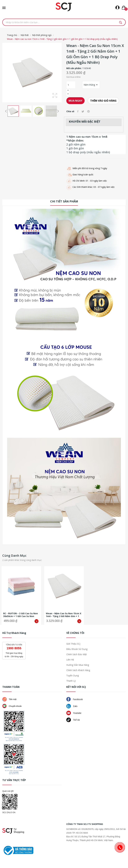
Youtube (74, 713)
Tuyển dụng (73, 675)
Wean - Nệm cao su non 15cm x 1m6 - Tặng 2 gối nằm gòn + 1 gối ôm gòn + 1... (64, 615)
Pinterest (88, 111)
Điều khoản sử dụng (77, 649)
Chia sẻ (78, 111)
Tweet (83, 111)
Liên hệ (70, 660)
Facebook (75, 699)
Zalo (72, 706)
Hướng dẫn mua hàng (78, 665)
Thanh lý (71, 681)
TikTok (73, 720)
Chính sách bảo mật (77, 654)
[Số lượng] (71, 85)
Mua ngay (75, 101)
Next (58, 111)
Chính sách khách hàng (78, 670)
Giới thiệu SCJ (73, 644)
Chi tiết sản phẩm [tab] (64, 201)
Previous (6, 111)
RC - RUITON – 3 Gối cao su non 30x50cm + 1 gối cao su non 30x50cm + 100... (21, 615)
